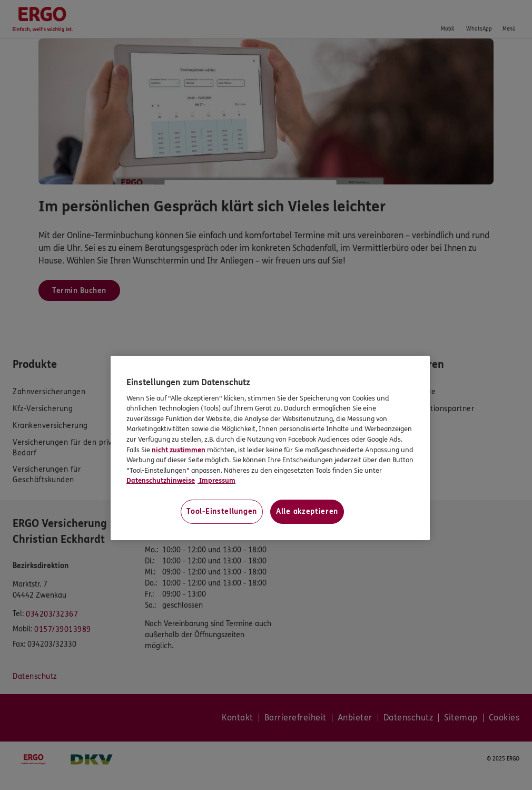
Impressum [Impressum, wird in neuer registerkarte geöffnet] (216, 481)
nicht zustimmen (179, 450)
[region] (270, 448)
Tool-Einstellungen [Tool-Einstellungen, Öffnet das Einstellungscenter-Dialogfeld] (222, 511)
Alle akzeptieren (307, 511)
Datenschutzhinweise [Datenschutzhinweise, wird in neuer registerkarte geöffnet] (161, 481)
